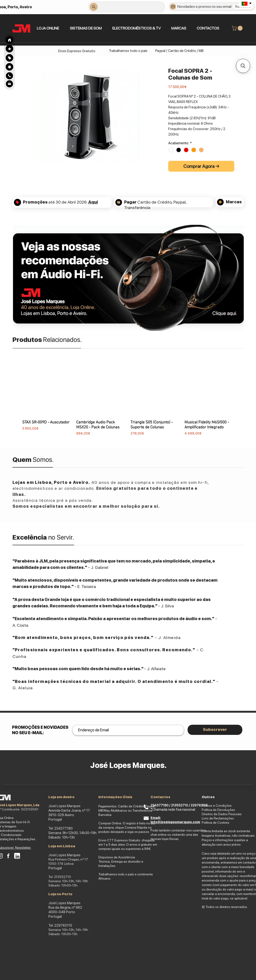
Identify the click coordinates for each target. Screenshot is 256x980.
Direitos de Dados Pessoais (222, 814)
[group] (128, 402)
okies (225, 822)
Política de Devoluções (218, 810)
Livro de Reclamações (218, 818)
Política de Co (212, 822)
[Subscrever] (215, 730)
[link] (238, 28)
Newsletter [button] (23, 848)
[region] (9, 58)
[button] (86, 28)
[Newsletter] (173, 7)
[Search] (9, 40)
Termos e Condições (217, 805)
